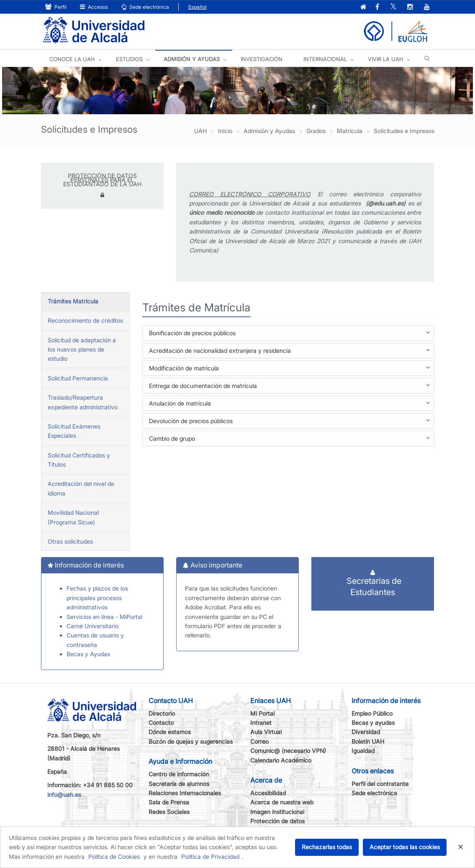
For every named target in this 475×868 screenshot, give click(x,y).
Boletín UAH (368, 741)
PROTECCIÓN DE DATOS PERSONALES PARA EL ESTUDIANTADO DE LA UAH (102, 180)
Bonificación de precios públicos (289, 334)
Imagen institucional (277, 812)
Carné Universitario (92, 626)
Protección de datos (277, 821)
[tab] (288, 333)
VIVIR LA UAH (386, 59)
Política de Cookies (114, 856)
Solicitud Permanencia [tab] (78, 378)
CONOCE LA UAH (72, 59)
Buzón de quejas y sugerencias (191, 741)
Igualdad (363, 751)
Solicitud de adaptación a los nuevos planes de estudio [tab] (82, 349)
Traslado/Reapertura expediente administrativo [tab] (83, 402)
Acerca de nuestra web (282, 802)
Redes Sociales (169, 812)
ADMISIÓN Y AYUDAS (192, 59)
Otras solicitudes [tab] (70, 541)
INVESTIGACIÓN (262, 59)
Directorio (162, 713)
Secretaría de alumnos (179, 784)
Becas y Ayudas (88, 654)
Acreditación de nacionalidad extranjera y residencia (289, 351)
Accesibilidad (268, 793)
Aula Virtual (266, 732)
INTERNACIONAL (325, 59)
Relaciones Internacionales (185, 793)
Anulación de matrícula (289, 404)
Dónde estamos (170, 732)
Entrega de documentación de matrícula (289, 386)
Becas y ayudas (373, 723)
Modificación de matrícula (289, 369)
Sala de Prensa (169, 802)
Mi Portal (262, 713)
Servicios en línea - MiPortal (104, 617)
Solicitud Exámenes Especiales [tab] (74, 431)
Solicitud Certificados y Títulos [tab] (79, 460)
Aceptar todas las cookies (405, 847)
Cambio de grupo (289, 439)
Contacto (161, 723)
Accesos (94, 7)
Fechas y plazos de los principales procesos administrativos (97, 598)
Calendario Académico (281, 760)
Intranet (261, 723)
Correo (259, 741)
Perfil (56, 7)
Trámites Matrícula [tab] (73, 301)
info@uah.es (64, 795)
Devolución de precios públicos (289, 422)
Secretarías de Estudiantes (373, 583)
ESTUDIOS (129, 59)
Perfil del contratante (380, 784)
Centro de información (179, 774)
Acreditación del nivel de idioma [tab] (81, 488)
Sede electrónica (145, 7)
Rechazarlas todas (327, 847)
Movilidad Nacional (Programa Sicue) (73, 517)
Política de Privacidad (210, 856)
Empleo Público (372, 713)
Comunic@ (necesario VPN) (288, 751)
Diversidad (366, 732)
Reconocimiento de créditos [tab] (85, 320)
